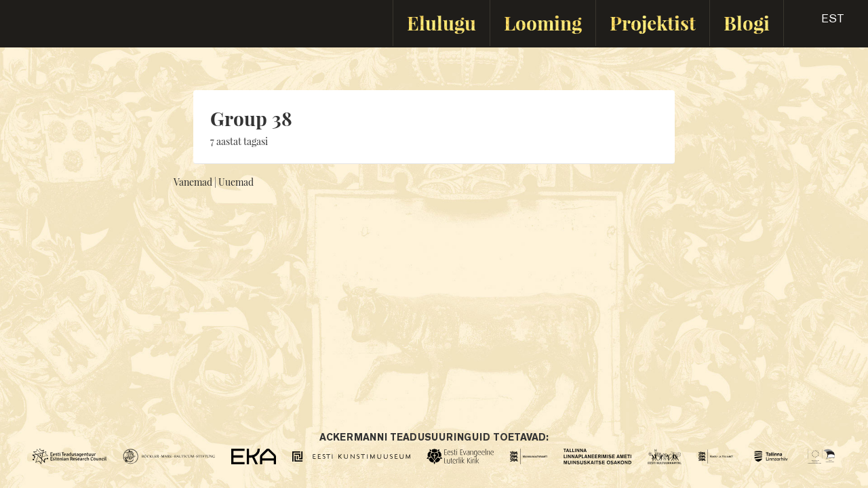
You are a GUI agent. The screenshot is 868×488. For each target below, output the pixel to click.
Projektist (653, 23)
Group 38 (251, 118)
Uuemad (236, 182)
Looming (543, 23)
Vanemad (193, 182)
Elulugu (441, 23)
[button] (821, 23)
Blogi (747, 23)
